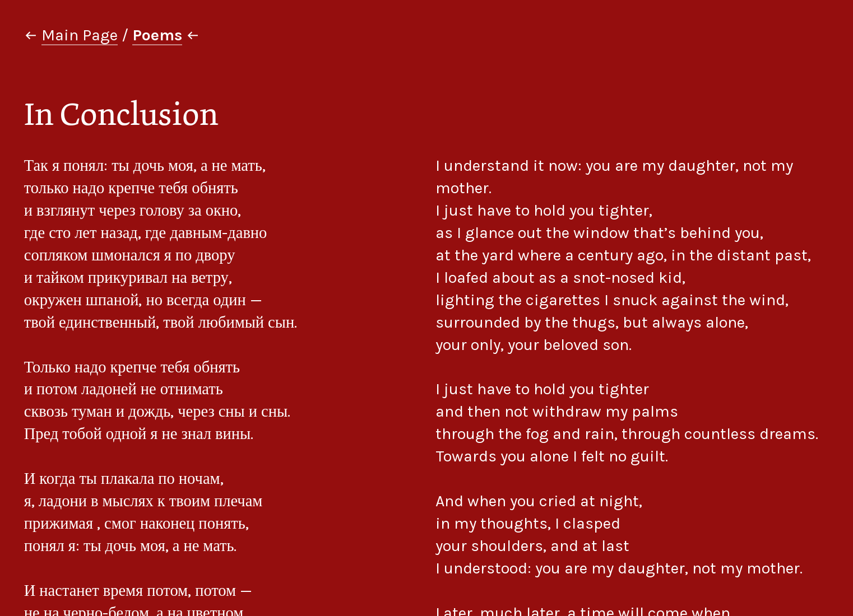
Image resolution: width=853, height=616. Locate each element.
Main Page (80, 35)
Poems (157, 35)
